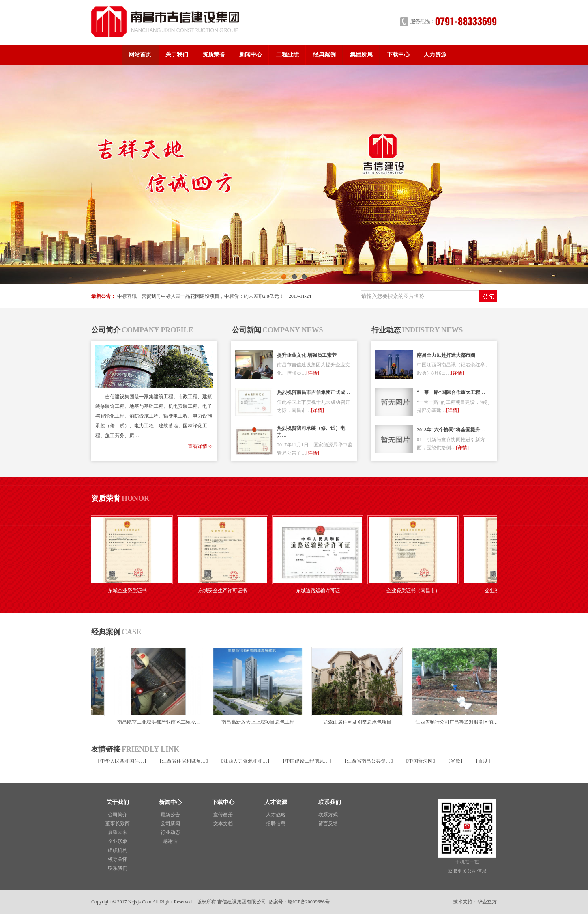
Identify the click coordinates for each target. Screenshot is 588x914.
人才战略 (276, 815)
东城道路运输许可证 (320, 591)
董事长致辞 (118, 823)
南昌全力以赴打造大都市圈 (446, 355)
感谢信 (170, 841)
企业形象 (118, 841)
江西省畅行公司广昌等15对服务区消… (455, 722)
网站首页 (140, 55)
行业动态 (170, 832)
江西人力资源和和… (245, 761)
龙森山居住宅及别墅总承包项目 (356, 722)
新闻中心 (251, 55)
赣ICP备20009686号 (309, 902)
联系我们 (118, 868)
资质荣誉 (214, 55)
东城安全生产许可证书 (225, 591)
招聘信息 (276, 823)
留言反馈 (328, 823)
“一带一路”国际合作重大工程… (451, 392)
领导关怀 (118, 859)
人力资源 (435, 55)
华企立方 (487, 902)
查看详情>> (200, 446)
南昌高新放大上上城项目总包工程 (256, 722)
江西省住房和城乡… (184, 761)
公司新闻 (170, 823)
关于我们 (177, 55)
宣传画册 (223, 815)
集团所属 (361, 55)
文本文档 (223, 823)
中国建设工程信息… (307, 761)
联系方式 (328, 815)
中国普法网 (421, 761)
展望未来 (118, 832)
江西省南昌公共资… (369, 761)
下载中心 (398, 55)
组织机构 (118, 850)
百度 (483, 761)
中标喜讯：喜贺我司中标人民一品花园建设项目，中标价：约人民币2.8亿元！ (201, 296)
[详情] (313, 373)
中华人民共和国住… (122, 761)
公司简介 (118, 815)
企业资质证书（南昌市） (416, 591)
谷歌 (455, 761)
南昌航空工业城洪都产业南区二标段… (157, 722)
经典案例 (324, 55)
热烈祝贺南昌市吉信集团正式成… (313, 392)
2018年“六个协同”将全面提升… (451, 430)
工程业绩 (288, 55)
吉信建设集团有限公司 (242, 902)
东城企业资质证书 (130, 591)
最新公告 (170, 815)
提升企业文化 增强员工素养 (307, 355)
